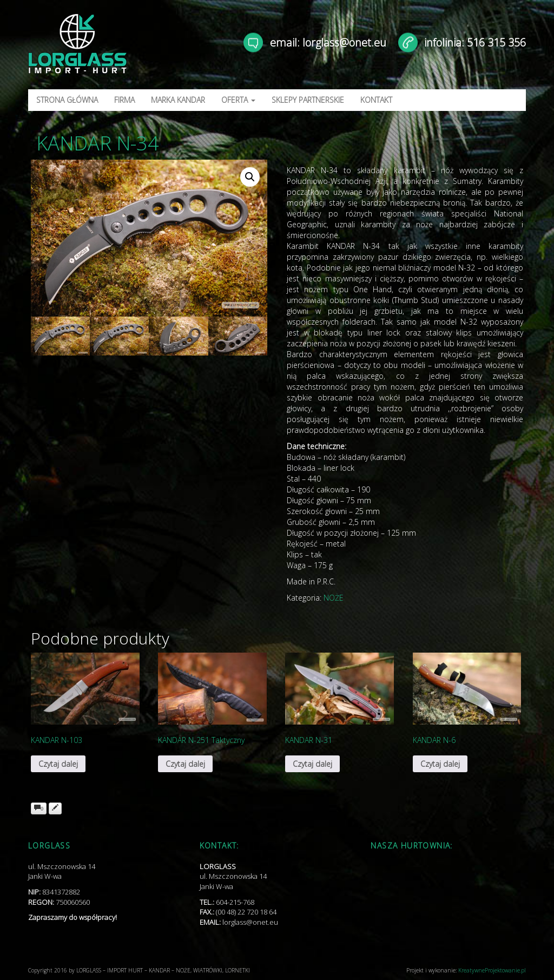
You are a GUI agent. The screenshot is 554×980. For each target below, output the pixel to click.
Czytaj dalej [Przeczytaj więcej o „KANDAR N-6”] (440, 764)
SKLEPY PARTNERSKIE (308, 100)
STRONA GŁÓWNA (67, 100)
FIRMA (124, 100)
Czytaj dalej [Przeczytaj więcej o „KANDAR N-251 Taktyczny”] (185, 764)
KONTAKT (376, 100)
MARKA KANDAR (178, 100)
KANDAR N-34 (98, 143)
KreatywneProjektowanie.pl (492, 970)
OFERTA (238, 100)
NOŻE (334, 598)
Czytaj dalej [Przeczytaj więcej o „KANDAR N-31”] (312, 764)
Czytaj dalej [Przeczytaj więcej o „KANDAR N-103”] (58, 764)
